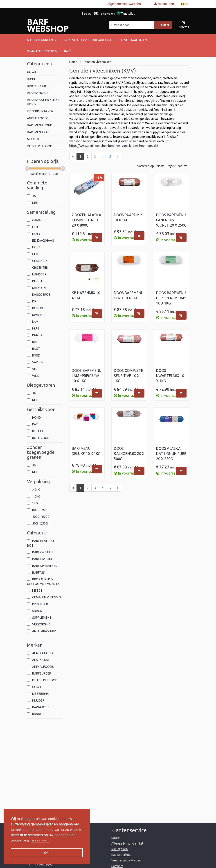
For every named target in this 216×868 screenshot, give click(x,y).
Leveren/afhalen (134, 40)
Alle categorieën (42, 40)
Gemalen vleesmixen (42, 51)
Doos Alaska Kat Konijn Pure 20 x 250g (171, 454)
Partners (117, 866)
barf (68, 51)
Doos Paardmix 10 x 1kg (128, 217)
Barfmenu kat (38, 132)
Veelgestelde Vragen (126, 860)
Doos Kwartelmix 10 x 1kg (170, 376)
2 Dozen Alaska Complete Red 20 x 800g (87, 220)
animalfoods (38, 118)
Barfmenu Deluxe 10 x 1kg (86, 451)
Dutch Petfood (40, 146)
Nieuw (182, 166)
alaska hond (37, 93)
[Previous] (73, 157)
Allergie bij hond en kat (127, 843)
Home (73, 62)
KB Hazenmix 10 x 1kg (86, 295)
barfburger (36, 86)
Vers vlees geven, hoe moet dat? (89, 40)
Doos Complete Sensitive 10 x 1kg (128, 376)
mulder (33, 139)
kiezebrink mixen (40, 111)
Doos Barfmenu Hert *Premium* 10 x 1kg (171, 298)
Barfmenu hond (40, 125)
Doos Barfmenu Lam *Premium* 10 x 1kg (87, 376)
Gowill (33, 72)
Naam (161, 166)
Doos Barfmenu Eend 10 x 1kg (129, 295)
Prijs (170, 166)
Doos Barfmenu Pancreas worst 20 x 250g (171, 220)
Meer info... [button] (40, 841)
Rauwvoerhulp (121, 855)
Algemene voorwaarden (124, 4)
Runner (33, 79)
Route (116, 838)
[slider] (27, 168)
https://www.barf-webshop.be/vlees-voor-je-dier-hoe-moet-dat (114, 146)
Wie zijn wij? (120, 849)
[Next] (117, 157)
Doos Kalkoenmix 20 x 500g (129, 454)
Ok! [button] (47, 853)
